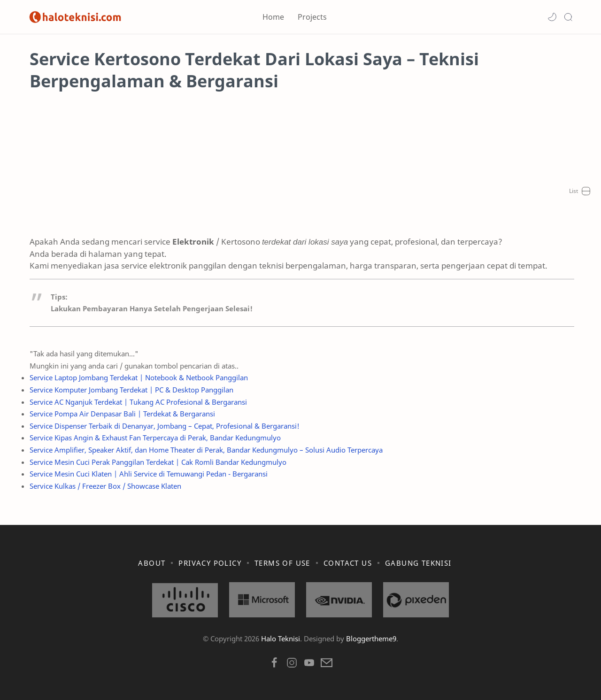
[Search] (568, 17)
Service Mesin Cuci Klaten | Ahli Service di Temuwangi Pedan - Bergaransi (147, 474)
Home (273, 17)
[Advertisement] (300, 170)
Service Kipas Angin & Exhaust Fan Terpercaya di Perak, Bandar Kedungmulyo (154, 438)
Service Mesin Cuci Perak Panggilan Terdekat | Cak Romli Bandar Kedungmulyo (157, 462)
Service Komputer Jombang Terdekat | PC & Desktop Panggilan (130, 390)
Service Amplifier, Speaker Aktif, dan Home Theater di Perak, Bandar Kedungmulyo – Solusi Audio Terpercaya (205, 450)
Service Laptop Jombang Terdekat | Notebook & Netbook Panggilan (137, 377)
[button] (552, 17)
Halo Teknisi (281, 638)
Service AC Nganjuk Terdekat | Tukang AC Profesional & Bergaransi (137, 402)
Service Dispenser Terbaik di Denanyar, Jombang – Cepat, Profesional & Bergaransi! (163, 426)
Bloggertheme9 (371, 638)
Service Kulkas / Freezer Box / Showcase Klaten (104, 486)
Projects (312, 17)
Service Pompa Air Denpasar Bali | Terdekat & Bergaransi (121, 414)
